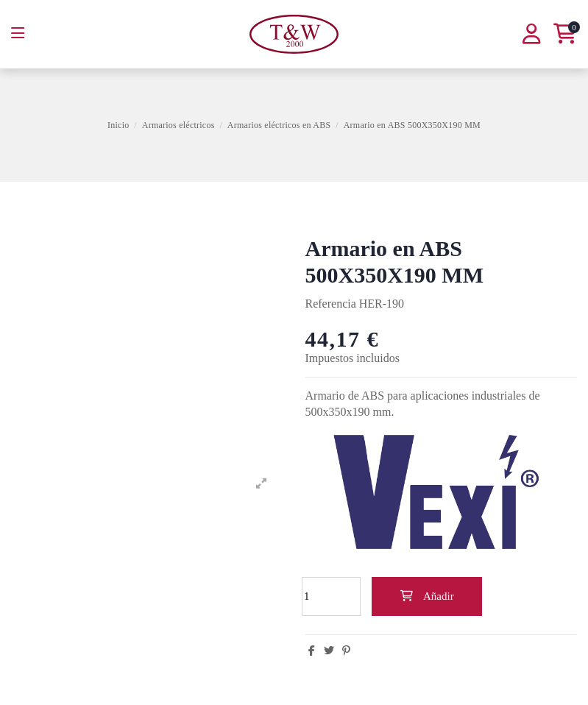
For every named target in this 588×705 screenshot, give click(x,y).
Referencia (331, 304)
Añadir (426, 596)
